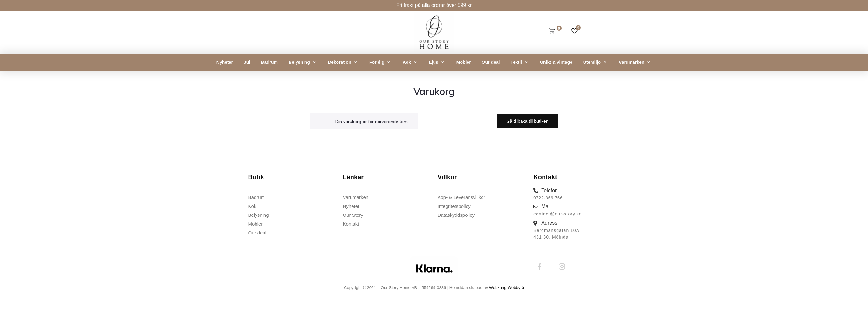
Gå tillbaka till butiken (527, 121)
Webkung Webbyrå (507, 288)
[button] (303, 62)
